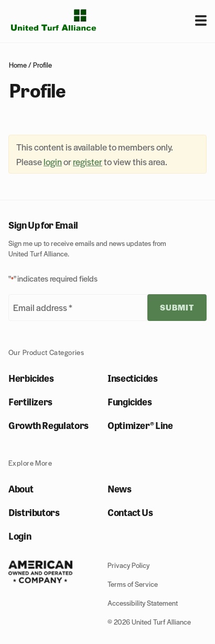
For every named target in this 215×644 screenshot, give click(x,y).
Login (20, 535)
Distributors (34, 512)
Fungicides (130, 401)
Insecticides (133, 378)
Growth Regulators (49, 425)
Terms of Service (133, 584)
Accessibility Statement (143, 603)
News (120, 488)
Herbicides (31, 378)
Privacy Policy (128, 565)
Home (18, 65)
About (21, 488)
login (53, 162)
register (88, 162)
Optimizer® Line (140, 425)
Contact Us (130, 512)
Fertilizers (30, 401)
